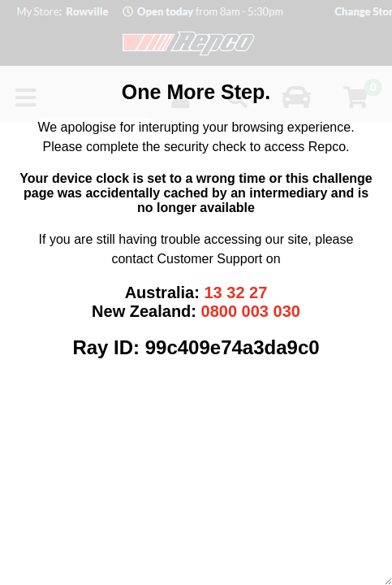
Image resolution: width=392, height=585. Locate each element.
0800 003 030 (251, 311)
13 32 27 (235, 292)
